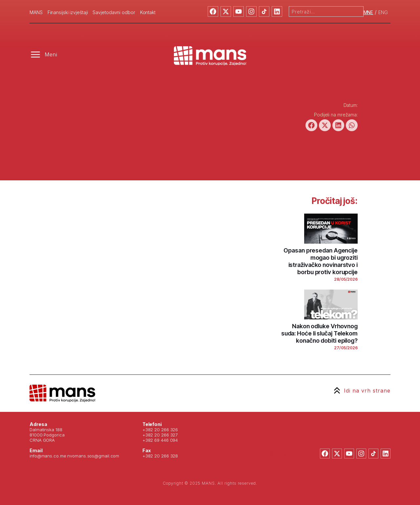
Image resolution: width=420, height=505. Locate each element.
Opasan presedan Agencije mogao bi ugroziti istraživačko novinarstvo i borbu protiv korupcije (321, 261)
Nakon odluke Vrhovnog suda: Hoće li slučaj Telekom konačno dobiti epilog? (319, 333)
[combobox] (326, 11)
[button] (311, 125)
